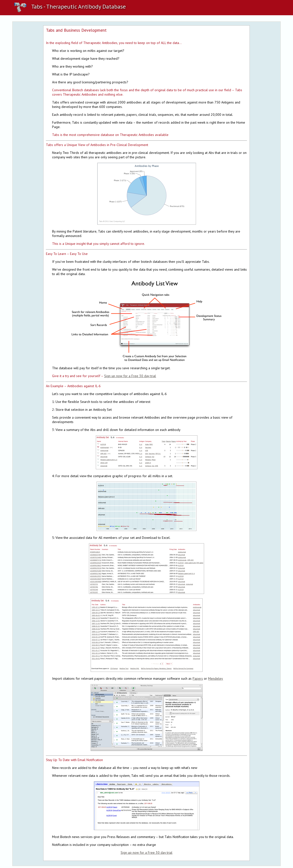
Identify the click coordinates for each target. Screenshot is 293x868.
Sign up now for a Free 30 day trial (130, 376)
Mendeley (216, 678)
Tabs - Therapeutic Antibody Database (69, 7)
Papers (198, 678)
